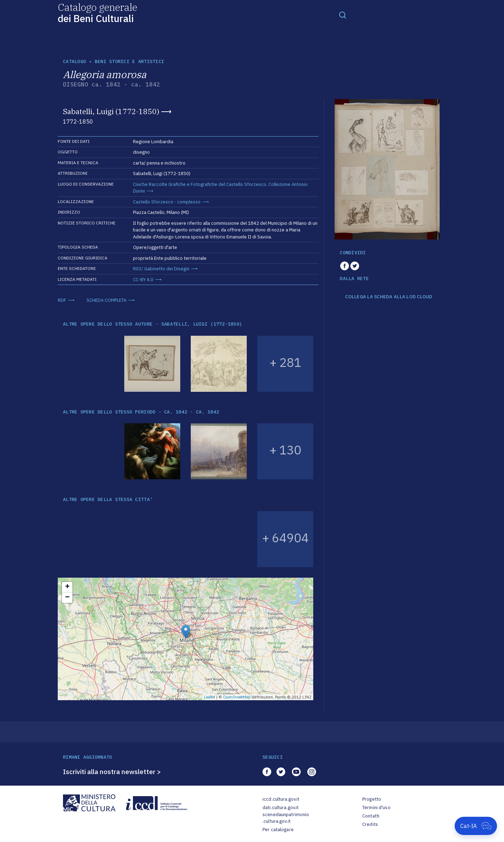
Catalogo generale (97, 12)
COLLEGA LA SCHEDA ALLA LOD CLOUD (389, 297)
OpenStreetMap (237, 697)
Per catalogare (278, 830)
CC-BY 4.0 (143, 280)
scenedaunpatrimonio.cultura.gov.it (286, 818)
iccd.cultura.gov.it (281, 799)
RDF (62, 300)
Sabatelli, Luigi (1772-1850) (111, 111)
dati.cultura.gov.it (281, 808)
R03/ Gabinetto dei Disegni (161, 269)
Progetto (372, 799)
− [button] (67, 598)
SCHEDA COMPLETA (106, 300)
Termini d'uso (376, 808)
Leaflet (210, 697)
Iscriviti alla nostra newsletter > (112, 772)
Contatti (371, 816)
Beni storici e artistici (129, 61)
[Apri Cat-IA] (476, 826)
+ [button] (67, 587)
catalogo (75, 61)
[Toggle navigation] (343, 15)
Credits (370, 824)
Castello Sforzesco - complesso (167, 202)
